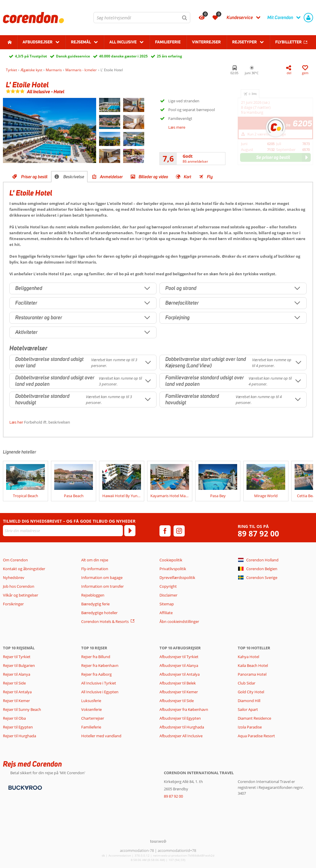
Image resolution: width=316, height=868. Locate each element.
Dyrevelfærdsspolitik (177, 577)
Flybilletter (288, 42)
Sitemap (167, 604)
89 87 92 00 (258, 534)
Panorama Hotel (252, 674)
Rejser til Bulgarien (19, 665)
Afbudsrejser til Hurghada (182, 727)
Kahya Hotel (248, 657)
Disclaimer (168, 595)
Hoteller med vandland (101, 736)
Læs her (16, 422)
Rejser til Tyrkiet (17, 657)
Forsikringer (13, 604)
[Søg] (185, 18)
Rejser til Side (14, 683)
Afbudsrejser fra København (184, 709)
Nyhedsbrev (14, 577)
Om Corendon (15, 560)
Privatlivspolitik (173, 569)
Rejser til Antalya (17, 692)
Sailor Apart (248, 709)
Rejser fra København (100, 665)
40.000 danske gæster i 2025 (123, 56)
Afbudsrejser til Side (177, 701)
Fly (210, 177)
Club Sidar (247, 683)
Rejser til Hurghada (19, 736)
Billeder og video (153, 177)
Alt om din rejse (95, 560)
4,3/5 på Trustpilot (31, 56)
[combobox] (142, 18)
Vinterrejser (206, 42)
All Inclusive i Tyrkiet (99, 683)
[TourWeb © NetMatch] (158, 841)
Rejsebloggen (93, 595)
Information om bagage (102, 577)
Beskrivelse (74, 177)
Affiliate (166, 613)
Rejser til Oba (14, 718)
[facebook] (165, 531)
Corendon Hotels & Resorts (105, 621)
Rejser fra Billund (96, 657)
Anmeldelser (111, 177)
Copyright (168, 586)
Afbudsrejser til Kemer (179, 692)
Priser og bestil (34, 177)
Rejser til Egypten (18, 727)
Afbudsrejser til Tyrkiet (179, 657)
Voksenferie (91, 709)
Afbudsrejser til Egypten (180, 718)
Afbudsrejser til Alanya (179, 665)
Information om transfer (102, 586)
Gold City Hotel (251, 692)
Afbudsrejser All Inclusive (181, 736)
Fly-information (95, 569)
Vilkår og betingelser (21, 595)
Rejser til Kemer (16, 701)
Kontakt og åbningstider (24, 569)
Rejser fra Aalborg (96, 674)
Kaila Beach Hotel (253, 665)
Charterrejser (93, 718)
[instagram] (179, 531)
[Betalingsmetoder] (24, 787)
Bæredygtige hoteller (99, 613)
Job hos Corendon (19, 586)
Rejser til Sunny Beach (22, 709)
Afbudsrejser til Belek (178, 683)
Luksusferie (91, 701)
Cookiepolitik (171, 560)
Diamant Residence (254, 718)
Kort (187, 177)
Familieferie (168, 42)
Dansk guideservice (73, 56)
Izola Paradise (250, 727)
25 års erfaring (169, 56)
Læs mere (177, 127)
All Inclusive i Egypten (100, 692)
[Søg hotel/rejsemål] (142, 18)
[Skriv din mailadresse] (63, 531)
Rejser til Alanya (17, 674)
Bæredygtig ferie (95, 604)
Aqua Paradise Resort (256, 736)
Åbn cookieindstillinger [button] (179, 621)
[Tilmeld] (130, 531)
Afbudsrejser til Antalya (180, 674)
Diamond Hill (249, 701)
